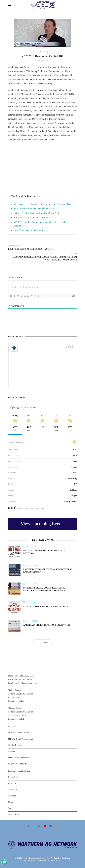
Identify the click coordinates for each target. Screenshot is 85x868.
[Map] (43, 365)
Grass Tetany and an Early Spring (29, 230)
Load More (43, 643)
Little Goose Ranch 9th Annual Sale (46, 607)
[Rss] (56, 826)
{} (42, 296)
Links (10, 802)
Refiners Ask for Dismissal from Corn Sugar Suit (36, 213)
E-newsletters (14, 777)
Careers (11, 809)
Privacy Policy (43, 861)
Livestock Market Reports (19, 733)
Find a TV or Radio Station (19, 758)
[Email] (51, 826)
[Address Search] (43, 408)
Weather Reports (15, 745)
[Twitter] (34, 826)
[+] (45, 296)
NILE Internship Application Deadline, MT (34, 218)
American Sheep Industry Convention (47, 625)
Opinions (12, 752)
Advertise (12, 796)
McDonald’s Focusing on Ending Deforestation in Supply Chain (43, 204)
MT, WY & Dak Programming (20, 739)
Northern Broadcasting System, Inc (35, 858)
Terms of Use (56, 861)
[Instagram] (39, 826)
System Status (30, 861)
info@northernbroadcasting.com (27, 683)
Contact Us (13, 790)
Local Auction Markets (17, 764)
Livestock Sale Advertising (19, 771)
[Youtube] (45, 826)
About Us (12, 784)
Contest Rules (14, 815)
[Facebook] (29, 826)
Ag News (12, 727)
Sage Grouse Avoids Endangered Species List (35, 209)
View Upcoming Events (43, 524)
